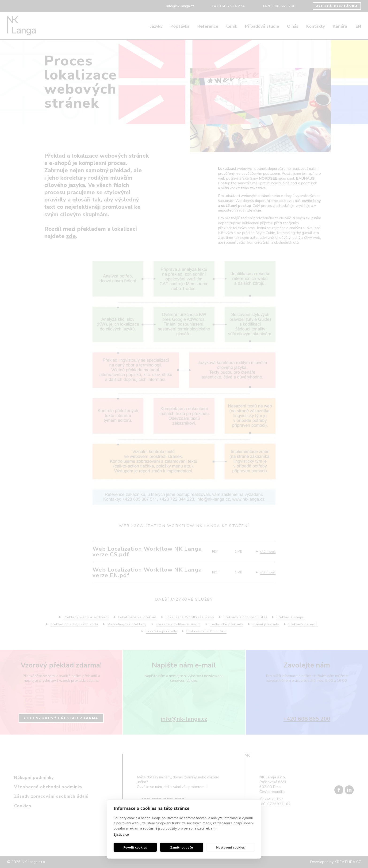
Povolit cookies (135, 847)
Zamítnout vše (182, 847)
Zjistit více (121, 834)
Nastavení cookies (230, 847)
